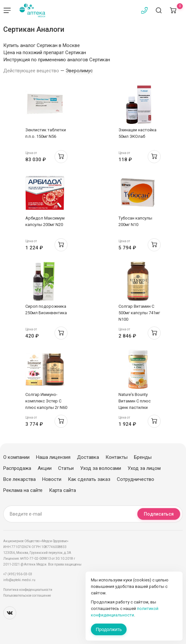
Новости (52, 479)
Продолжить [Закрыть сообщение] (109, 629)
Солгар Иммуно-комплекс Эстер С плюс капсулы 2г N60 (46, 401)
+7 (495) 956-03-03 (18, 574)
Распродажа (17, 468)
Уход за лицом (144, 468)
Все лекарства (19, 479)
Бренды (143, 457)
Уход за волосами (101, 468)
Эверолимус (79, 71)
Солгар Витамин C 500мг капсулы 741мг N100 (139, 313)
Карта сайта (62, 490)
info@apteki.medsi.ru (19, 580)
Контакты (117, 457)
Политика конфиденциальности (28, 590)
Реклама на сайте (23, 490)
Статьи (66, 468)
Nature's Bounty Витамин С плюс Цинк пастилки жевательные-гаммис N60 (135, 407)
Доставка (88, 457)
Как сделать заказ (89, 479)
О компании (16, 457)
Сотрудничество (136, 479)
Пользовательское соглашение (27, 596)
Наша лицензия (53, 457)
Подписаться (159, 514)
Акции (45, 468)
